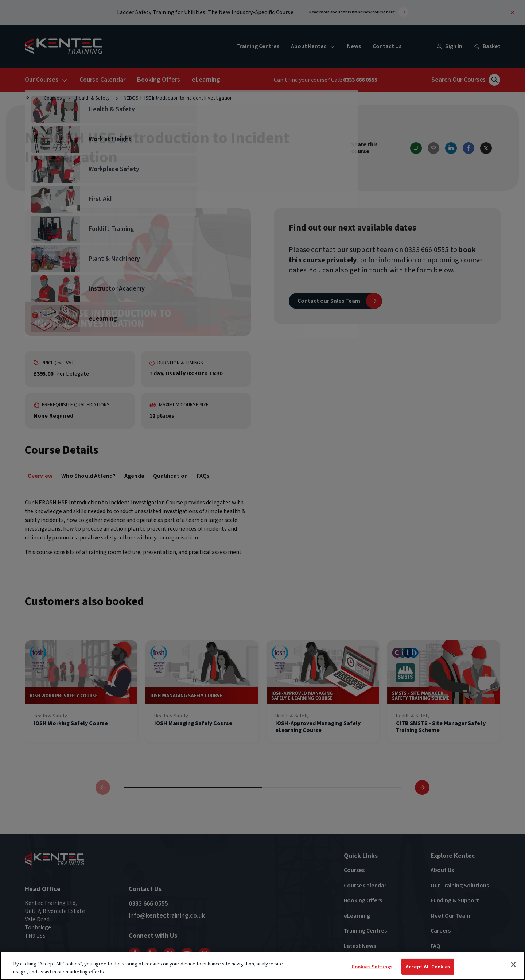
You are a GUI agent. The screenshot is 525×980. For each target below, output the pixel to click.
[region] (262, 966)
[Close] (513, 965)
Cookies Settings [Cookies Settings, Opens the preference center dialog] (372, 967)
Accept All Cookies (428, 967)
